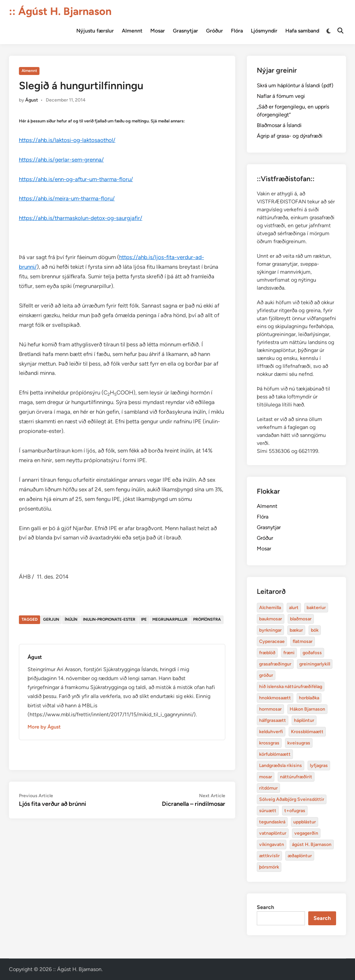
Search (265, 907)
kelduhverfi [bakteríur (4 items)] (271, 732)
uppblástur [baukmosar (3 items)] (305, 822)
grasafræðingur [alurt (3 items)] (275, 664)
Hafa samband (302, 31)
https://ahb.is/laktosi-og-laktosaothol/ (67, 140)
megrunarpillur (170, 619)
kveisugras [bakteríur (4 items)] (299, 743)
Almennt (132, 31)
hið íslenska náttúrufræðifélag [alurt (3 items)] (291, 687)
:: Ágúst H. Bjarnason (60, 11)
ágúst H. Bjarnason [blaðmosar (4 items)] (312, 844)
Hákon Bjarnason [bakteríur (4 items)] (307, 709)
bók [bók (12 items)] (315, 630)
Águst (32, 100)
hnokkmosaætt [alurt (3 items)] (275, 698)
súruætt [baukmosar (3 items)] (268, 811)
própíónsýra (207, 619)
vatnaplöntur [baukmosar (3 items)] (273, 833)
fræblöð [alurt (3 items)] (267, 653)
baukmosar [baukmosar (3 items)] (271, 619)
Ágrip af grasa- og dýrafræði (290, 136)
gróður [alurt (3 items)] (266, 675)
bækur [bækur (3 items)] (296, 630)
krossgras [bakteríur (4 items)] (269, 743)
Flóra (237, 31)
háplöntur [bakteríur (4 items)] (304, 720)
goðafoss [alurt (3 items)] (312, 653)
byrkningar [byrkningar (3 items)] (270, 630)
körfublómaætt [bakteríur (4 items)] (275, 754)
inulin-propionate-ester (109, 619)
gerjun (51, 619)
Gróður (214, 31)
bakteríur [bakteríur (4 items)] (316, 608)
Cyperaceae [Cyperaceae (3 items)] (272, 641)
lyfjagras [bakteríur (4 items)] (319, 766)
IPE (144, 619)
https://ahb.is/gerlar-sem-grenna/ (61, 160)
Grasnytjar (185, 31)
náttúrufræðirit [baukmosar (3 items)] (296, 777)
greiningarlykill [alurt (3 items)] (315, 664)
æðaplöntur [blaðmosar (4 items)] (300, 856)
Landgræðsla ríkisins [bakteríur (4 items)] (281, 766)
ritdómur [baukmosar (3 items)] (268, 788)
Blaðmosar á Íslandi (279, 125)
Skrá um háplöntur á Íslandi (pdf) (295, 85)
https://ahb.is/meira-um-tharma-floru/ (67, 198)
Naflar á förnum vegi (281, 96)
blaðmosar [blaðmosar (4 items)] (301, 619)
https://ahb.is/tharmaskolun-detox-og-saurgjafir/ (81, 218)
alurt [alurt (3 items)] (294, 608)
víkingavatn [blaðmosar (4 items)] (272, 844)
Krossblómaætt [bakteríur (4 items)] (307, 732)
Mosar (158, 31)
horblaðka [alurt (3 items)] (309, 698)
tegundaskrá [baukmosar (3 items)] (272, 822)
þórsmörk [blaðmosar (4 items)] (269, 867)
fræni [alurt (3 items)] (289, 653)
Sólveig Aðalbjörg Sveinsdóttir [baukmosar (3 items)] (292, 799)
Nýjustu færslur (95, 31)
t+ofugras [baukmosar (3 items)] (295, 811)
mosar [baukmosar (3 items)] (266, 777)
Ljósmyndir (264, 31)
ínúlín (71, 619)
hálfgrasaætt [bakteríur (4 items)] (273, 720)
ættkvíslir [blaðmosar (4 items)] (269, 856)
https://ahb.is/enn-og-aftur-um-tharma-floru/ (76, 179)
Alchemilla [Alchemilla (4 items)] (270, 608)
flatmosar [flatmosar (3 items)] (303, 641)
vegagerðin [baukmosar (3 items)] (306, 833)
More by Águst (44, 727)
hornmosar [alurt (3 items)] (270, 709)
